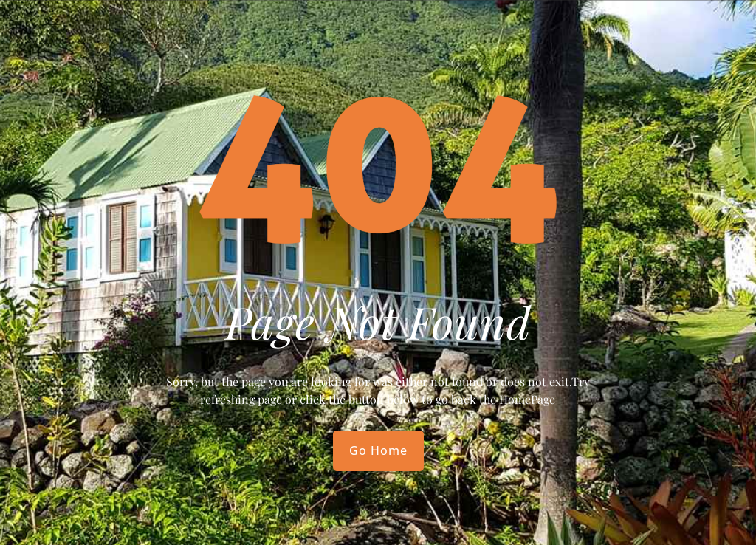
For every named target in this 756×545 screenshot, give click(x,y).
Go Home (378, 450)
